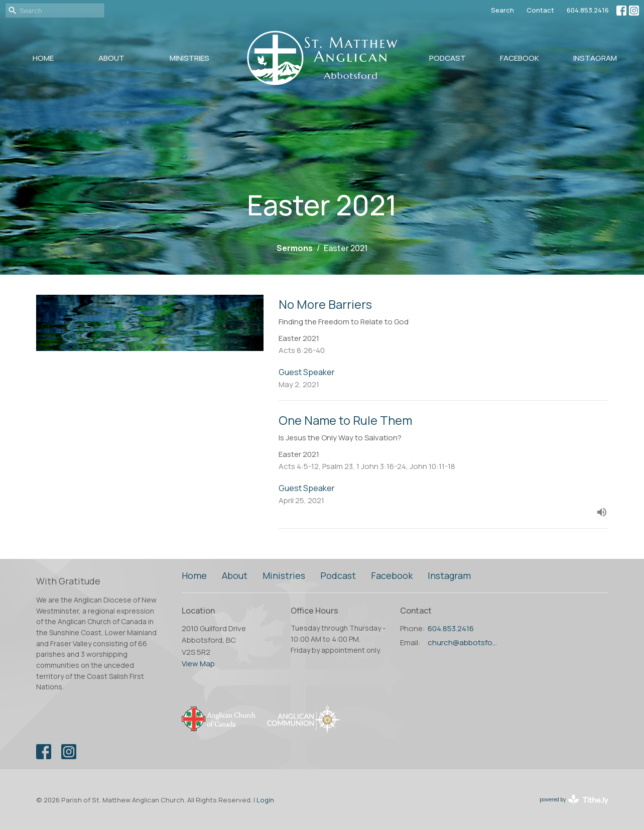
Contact (540, 10)
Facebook (520, 58)
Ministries (189, 58)
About (111, 58)
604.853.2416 (588, 10)
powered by (574, 800)
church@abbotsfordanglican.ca (464, 642)
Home (43, 58)
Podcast (447, 58)
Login (265, 800)
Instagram (595, 58)
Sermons (295, 248)
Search (502, 10)
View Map (198, 664)
